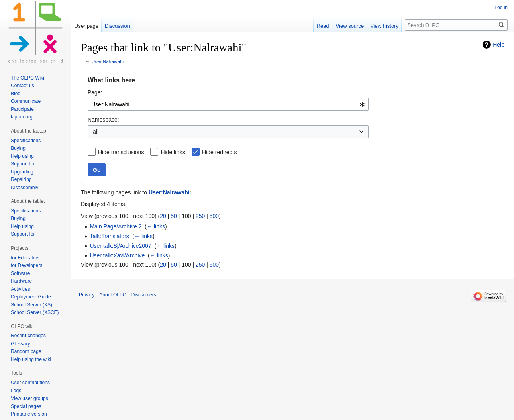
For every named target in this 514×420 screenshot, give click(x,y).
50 (174, 216)
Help (499, 45)
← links (156, 226)
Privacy (87, 295)
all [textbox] (96, 132)
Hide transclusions (121, 152)
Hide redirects (219, 152)
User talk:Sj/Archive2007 (120, 246)
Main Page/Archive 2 (115, 226)
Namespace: (103, 120)
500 (214, 216)
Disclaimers (144, 295)
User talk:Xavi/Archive (117, 255)
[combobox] (228, 104)
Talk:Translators (109, 236)
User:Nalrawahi (108, 61)
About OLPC (113, 295)
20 (163, 216)
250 (200, 216)
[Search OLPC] (456, 25)
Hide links (173, 152)
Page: (95, 92)
